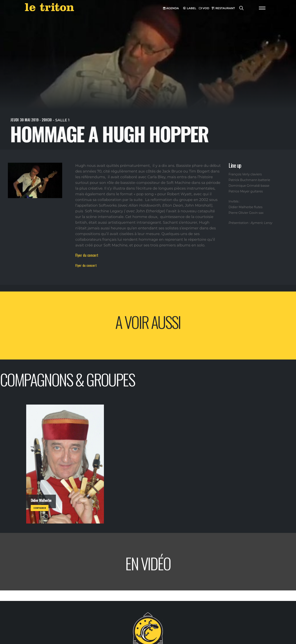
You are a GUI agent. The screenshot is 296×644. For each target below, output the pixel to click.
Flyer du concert (87, 255)
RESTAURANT (223, 8)
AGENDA (171, 8)
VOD (204, 8)
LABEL (190, 8)
